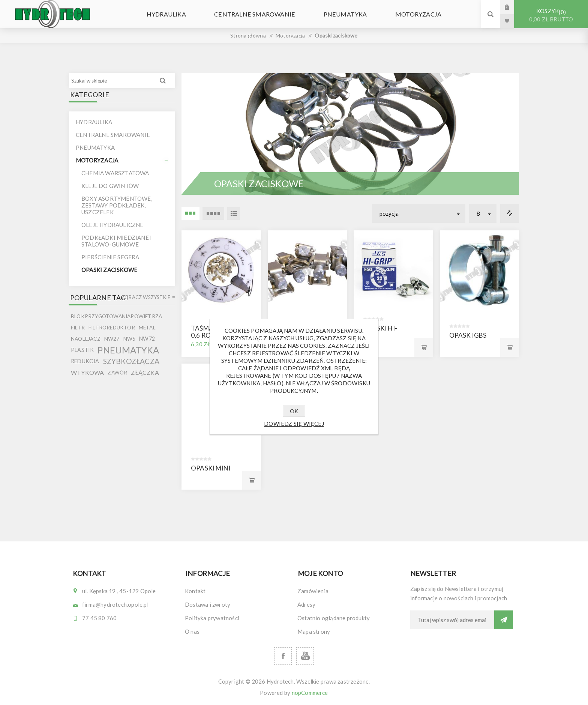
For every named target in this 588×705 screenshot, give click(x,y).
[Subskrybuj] (452, 620)
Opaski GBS (468, 335)
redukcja (85, 361)
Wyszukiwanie (163, 81)
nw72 (147, 339)
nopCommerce (310, 693)
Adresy (306, 604)
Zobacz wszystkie (146, 297)
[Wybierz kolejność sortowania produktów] (419, 213)
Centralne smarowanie (258, 14)
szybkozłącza (131, 361)
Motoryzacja (407, 14)
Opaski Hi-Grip (380, 332)
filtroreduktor (112, 328)
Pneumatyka (341, 14)
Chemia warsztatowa (115, 173)
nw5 (130, 339)
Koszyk (551, 15)
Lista (234, 213)
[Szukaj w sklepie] (112, 81)
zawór (117, 373)
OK (294, 411)
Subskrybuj (504, 620)
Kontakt (195, 591)
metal (147, 328)
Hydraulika (177, 14)
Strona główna (248, 35)
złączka (145, 372)
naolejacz (86, 339)
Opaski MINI (211, 468)
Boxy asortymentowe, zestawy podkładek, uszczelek (117, 205)
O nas (192, 631)
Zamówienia (313, 591)
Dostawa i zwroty (208, 604)
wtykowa (87, 372)
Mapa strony (314, 631)
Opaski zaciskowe (109, 270)
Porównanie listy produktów (510, 213)
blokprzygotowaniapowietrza (116, 316)
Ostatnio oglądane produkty (334, 618)
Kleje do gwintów (110, 186)
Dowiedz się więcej (294, 424)
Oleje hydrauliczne (112, 225)
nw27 (112, 339)
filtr (78, 328)
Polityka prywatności (212, 618)
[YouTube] (305, 656)
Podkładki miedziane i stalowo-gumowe (117, 241)
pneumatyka (128, 350)
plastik (82, 350)
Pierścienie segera (110, 257)
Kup (424, 347)
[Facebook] (283, 656)
